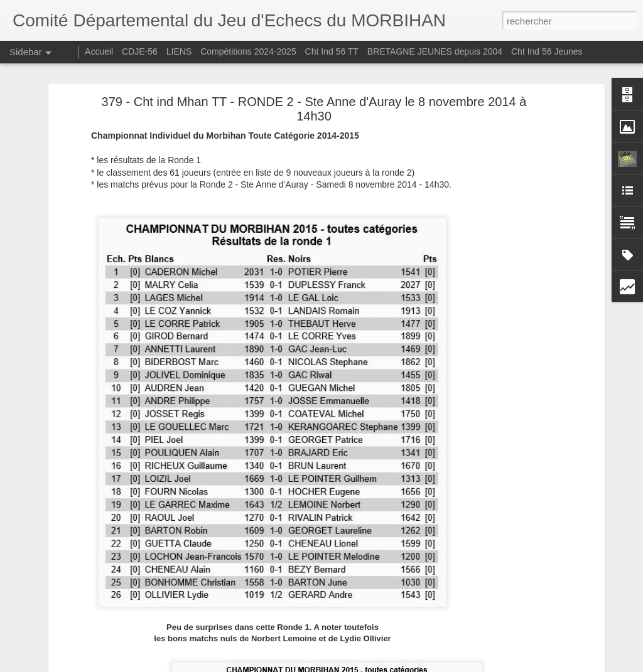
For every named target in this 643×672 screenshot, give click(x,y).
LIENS (179, 51)
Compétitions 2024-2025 (248, 51)
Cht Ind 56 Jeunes (547, 51)
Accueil (99, 51)
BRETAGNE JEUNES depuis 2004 (436, 51)
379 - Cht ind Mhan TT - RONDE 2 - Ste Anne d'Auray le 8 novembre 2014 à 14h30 (314, 109)
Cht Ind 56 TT (332, 51)
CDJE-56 (140, 51)
